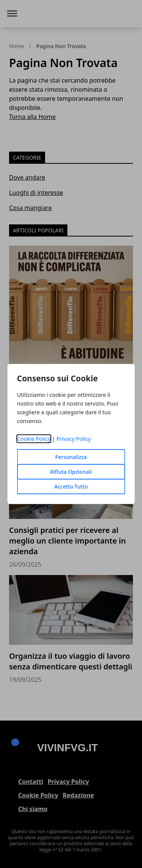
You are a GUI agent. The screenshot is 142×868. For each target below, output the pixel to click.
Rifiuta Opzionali (71, 472)
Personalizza (71, 457)
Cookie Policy (34, 439)
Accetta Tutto (71, 486)
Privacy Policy (74, 439)
